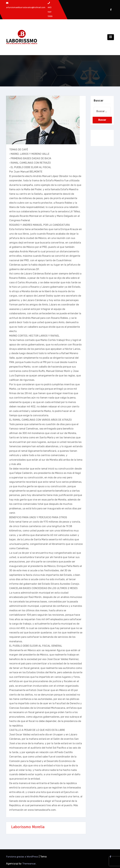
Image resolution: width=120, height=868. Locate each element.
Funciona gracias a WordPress (22, 857)
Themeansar (29, 864)
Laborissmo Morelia (28, 827)
